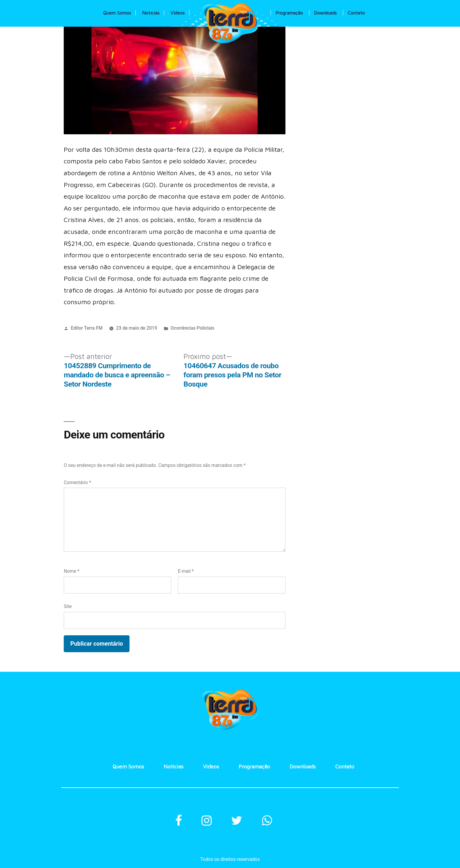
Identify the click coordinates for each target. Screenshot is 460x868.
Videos (178, 13)
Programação (289, 13)
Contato (356, 13)
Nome (72, 571)
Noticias (151, 13)
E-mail (186, 571)
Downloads (325, 13)
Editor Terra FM (87, 328)
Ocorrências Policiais (193, 328)
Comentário (77, 482)
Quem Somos (117, 13)
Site (68, 606)
